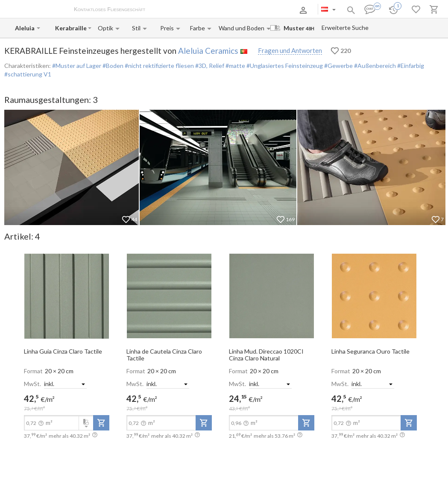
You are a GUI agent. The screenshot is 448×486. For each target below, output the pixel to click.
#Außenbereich (374, 66)
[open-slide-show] (67, 296)
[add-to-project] (101, 423)
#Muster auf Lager (77, 66)
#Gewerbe (338, 66)
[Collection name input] (71, 28)
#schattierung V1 (28, 74)
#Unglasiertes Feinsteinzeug (284, 66)
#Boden (112, 66)
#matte (235, 66)
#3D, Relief (209, 66)
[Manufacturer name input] (25, 28)
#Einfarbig (410, 66)
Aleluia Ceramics (208, 51)
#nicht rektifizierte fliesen (159, 66)
